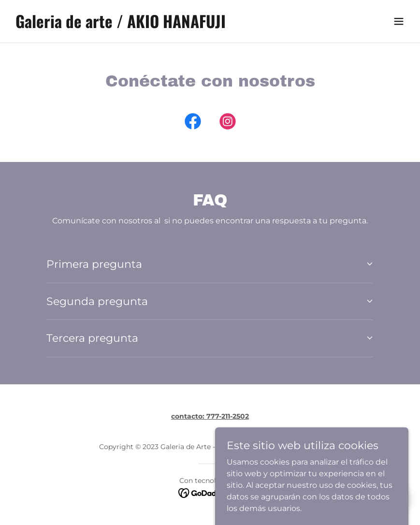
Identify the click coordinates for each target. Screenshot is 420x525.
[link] (121, 25)
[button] (399, 21)
